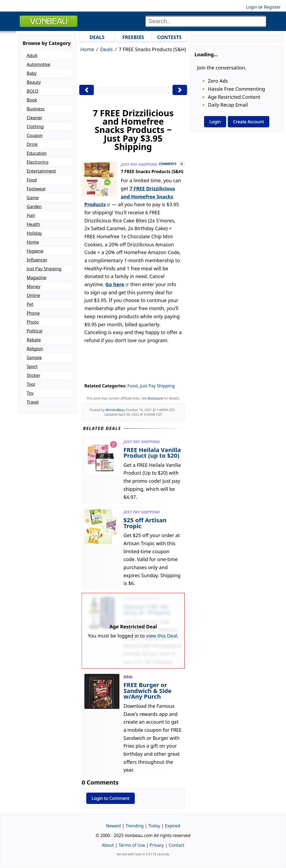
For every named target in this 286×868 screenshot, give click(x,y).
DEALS (97, 37)
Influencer (37, 260)
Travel (33, 402)
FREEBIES (133, 37)
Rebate (34, 340)
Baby (32, 73)
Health (33, 224)
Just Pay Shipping (157, 386)
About (108, 845)
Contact (177, 845)
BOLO (32, 91)
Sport (32, 366)
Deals (107, 49)
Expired (173, 826)
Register (272, 7)
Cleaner (35, 118)
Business (36, 109)
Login (251, 7)
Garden (34, 206)
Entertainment (41, 171)
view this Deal (162, 636)
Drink (32, 144)
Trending (135, 826)
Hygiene (35, 251)
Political (35, 331)
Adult (32, 55)
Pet (30, 304)
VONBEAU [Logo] (49, 21)
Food (133, 386)
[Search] (206, 21)
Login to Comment (111, 798)
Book (32, 100)
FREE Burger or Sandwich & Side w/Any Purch (147, 690)
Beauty (34, 82)
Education (37, 153)
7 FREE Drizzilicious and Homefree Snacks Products (130, 196)
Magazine (37, 278)
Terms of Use (132, 845)
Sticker (34, 375)
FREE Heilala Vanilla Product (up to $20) (152, 453)
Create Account (249, 122)
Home (87, 49)
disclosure (155, 398)
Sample (34, 358)
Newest (113, 826)
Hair (31, 215)
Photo (33, 322)
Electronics (38, 162)
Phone (33, 313)
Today (154, 826)
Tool (31, 384)
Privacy (157, 845)
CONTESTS (169, 37)
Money (34, 286)
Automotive (38, 64)
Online (33, 295)
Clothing (35, 127)
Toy (30, 393)
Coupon (35, 135)
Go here (115, 284)
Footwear (36, 189)
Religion (35, 349)
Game (33, 198)
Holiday (34, 233)
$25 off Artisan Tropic (145, 523)
